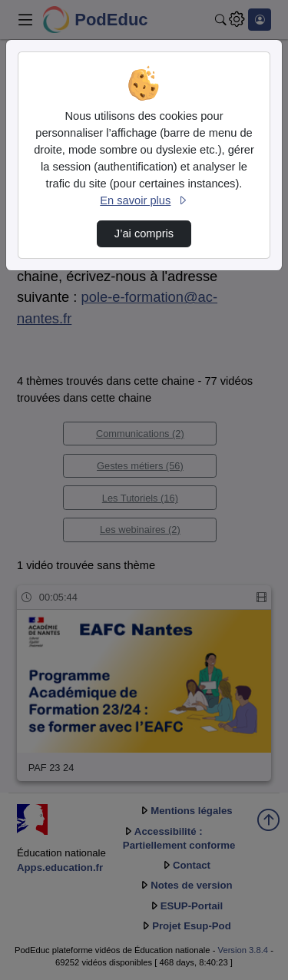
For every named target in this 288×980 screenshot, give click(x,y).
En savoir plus (144, 200)
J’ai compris (144, 233)
